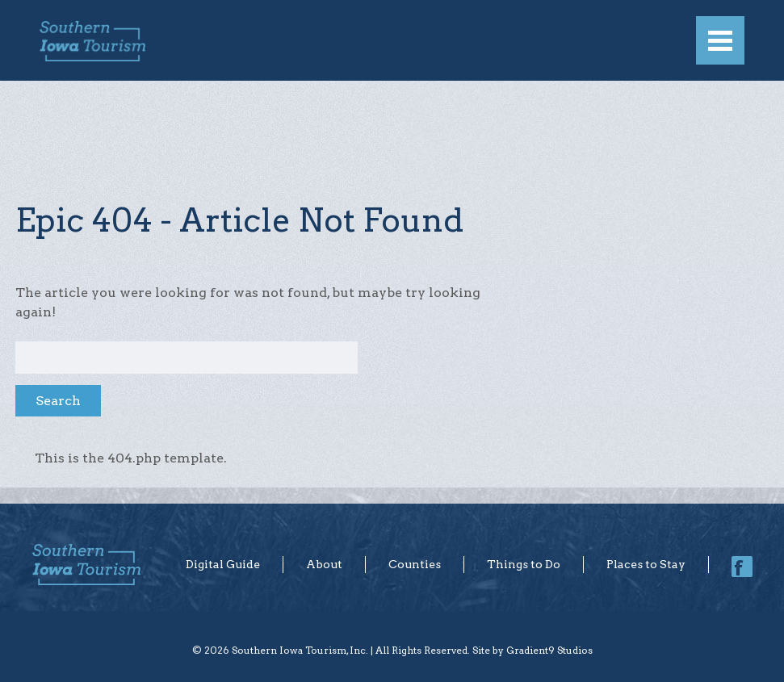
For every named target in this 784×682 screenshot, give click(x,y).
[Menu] (720, 40)
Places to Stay (646, 564)
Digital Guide (223, 564)
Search (58, 401)
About (324, 564)
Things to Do (524, 564)
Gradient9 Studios (549, 650)
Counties (415, 564)
